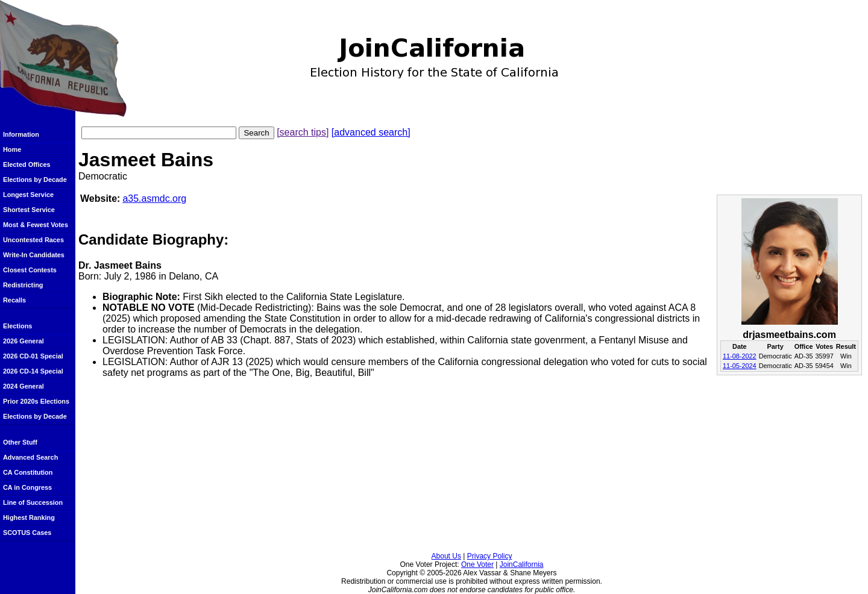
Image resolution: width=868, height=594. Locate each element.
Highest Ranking (29, 517)
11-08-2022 (740, 356)
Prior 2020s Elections (36, 401)
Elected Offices (27, 164)
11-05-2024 (740, 366)
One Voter (477, 564)
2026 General (24, 341)
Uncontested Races (33, 240)
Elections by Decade (35, 180)
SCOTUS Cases (27, 533)
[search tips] (303, 132)
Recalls (14, 300)
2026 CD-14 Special (33, 371)
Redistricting (23, 285)
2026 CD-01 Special (33, 356)
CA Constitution (28, 472)
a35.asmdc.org (154, 199)
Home (12, 149)
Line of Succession (33, 502)
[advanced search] (371, 132)
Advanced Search (30, 457)
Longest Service (28, 195)
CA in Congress (27, 487)
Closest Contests (30, 270)
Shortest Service (29, 210)
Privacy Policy (490, 556)
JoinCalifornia (522, 564)
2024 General (24, 386)
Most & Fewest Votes (36, 225)
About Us (446, 556)
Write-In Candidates (34, 255)
